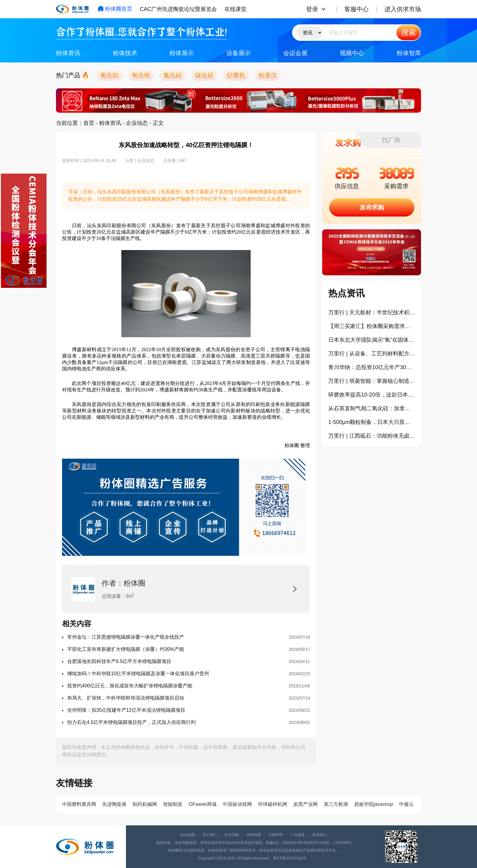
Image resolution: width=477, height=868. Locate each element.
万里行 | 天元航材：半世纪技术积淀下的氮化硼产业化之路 (372, 312)
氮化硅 (173, 75)
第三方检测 (336, 804)
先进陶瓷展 (114, 804)
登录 (312, 9)
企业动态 (137, 123)
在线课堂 (235, 9)
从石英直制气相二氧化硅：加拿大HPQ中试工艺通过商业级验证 (372, 408)
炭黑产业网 (305, 804)
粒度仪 (268, 75)
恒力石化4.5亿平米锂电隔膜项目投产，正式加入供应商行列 (131, 722)
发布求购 (372, 207)
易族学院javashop (374, 804)
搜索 (409, 32)
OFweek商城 (203, 804)
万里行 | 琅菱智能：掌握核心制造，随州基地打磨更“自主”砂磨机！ (372, 381)
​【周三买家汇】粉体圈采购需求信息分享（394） (372, 326)
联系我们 (320, 835)
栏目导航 (232, 835)
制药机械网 (145, 804)
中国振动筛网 (237, 804)
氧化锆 (141, 75)
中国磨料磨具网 (79, 804)
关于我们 (210, 835)
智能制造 (173, 804)
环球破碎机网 (273, 804)
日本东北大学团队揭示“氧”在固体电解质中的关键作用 (372, 340)
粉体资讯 (68, 53)
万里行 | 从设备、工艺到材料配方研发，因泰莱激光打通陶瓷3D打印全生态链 (372, 354)
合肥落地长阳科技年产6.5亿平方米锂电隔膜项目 (119, 661)
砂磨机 (236, 75)
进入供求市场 (403, 9)
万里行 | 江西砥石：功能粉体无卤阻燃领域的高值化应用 (372, 436)
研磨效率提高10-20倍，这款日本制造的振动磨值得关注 (372, 395)
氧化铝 (110, 75)
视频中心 (352, 53)
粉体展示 (182, 53)
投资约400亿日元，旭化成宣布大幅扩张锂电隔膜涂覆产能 (130, 686)
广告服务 (298, 835)
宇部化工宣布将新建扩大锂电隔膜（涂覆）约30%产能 (126, 649)
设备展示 (238, 53)
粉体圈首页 (115, 9)
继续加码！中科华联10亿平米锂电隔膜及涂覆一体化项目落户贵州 (138, 674)
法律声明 (276, 835)
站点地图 (188, 835)
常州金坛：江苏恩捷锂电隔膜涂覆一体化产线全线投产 (126, 637)
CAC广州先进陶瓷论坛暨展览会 (178, 9)
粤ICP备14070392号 (289, 858)
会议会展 (295, 53)
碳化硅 (204, 75)
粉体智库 (409, 53)
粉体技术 (125, 53)
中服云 (406, 804)
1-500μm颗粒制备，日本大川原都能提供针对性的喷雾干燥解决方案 (372, 422)
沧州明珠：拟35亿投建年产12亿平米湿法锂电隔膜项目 (126, 710)
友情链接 (254, 835)
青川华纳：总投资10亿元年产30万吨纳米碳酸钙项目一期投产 (372, 367)
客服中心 (357, 9)
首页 (89, 123)
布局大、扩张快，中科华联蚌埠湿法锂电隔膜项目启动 (126, 698)
